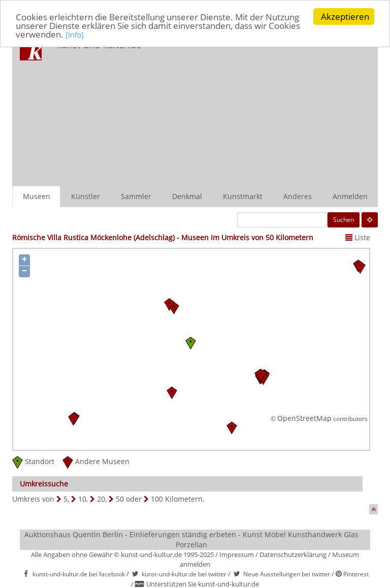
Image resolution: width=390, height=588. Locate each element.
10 (82, 499)
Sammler (136, 196)
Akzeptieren (345, 17)
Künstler (86, 196)
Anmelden (350, 196)
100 (157, 499)
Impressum (237, 554)
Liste (358, 237)
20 (101, 499)
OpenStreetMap (304, 418)
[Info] (75, 34)
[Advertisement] (268, 110)
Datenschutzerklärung (293, 554)
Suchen (344, 220)
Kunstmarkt (243, 196)
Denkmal (187, 196)
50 (120, 499)
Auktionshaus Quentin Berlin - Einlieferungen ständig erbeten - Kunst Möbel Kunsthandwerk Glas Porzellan (191, 540)
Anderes (298, 196)
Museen (37, 196)
